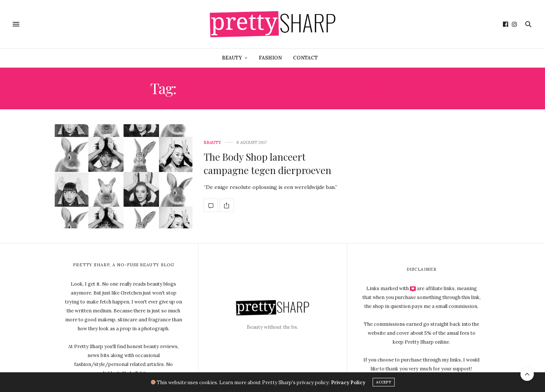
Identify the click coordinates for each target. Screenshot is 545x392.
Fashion (270, 58)
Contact (305, 58)
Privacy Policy (348, 382)
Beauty (232, 58)
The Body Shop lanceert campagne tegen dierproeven (267, 163)
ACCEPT (384, 382)
